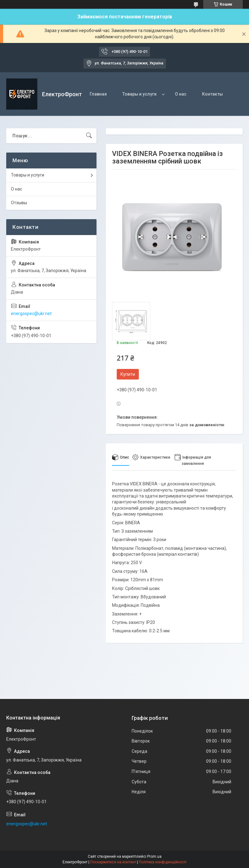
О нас (181, 94)
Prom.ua (154, 856)
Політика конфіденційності (163, 862)
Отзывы (19, 203)
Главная (98, 94)
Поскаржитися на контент (113, 862)
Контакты (212, 94)
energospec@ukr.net (31, 314)
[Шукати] (89, 136)
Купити (128, 374)
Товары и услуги (139, 94)
